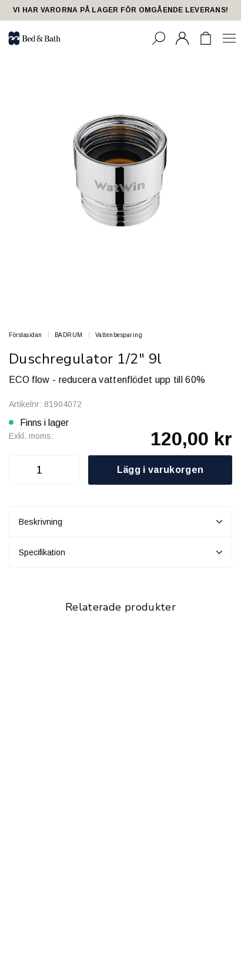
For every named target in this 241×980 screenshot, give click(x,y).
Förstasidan (26, 335)
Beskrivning (120, 522)
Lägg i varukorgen (160, 470)
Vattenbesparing (119, 335)
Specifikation (120, 552)
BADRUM (69, 335)
